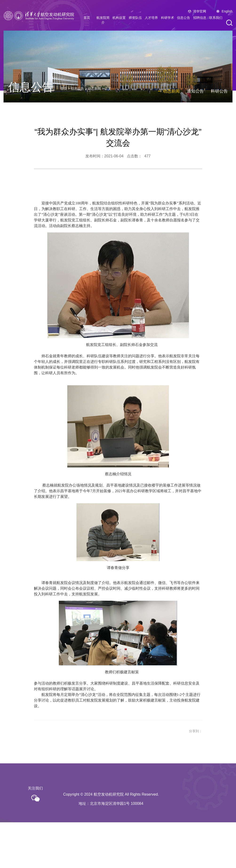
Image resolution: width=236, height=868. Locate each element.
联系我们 (216, 21)
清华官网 (200, 14)
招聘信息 (200, 21)
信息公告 (184, 21)
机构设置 (119, 21)
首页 (87, 21)
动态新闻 (94, 94)
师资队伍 (135, 21)
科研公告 (219, 96)
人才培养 (151, 21)
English (227, 14)
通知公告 (195, 96)
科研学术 (168, 21)
